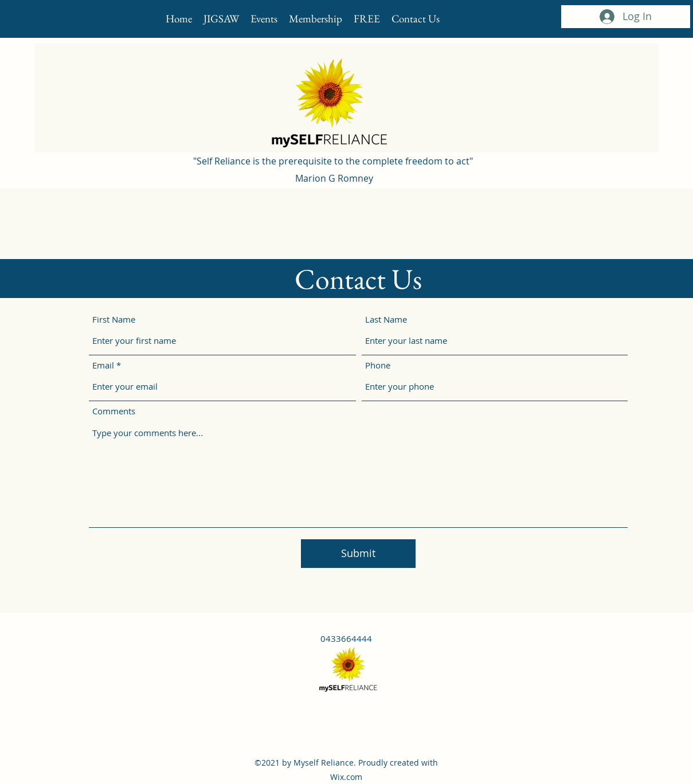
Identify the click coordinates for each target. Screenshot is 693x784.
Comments (114, 411)
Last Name (386, 320)
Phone (378, 365)
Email (103, 365)
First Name (114, 320)
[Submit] (358, 554)
